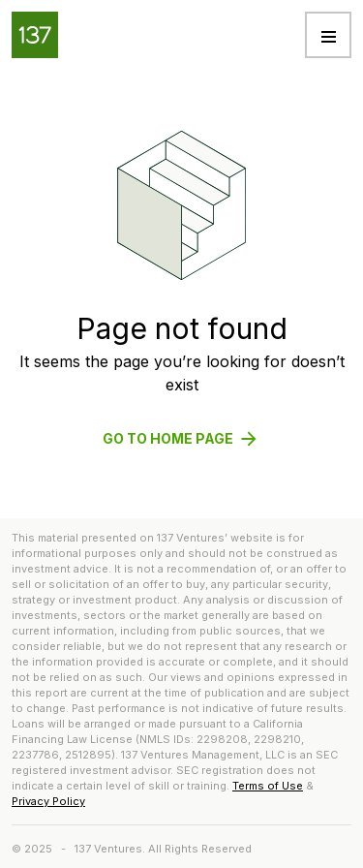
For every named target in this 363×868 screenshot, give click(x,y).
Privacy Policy (48, 801)
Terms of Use (268, 786)
